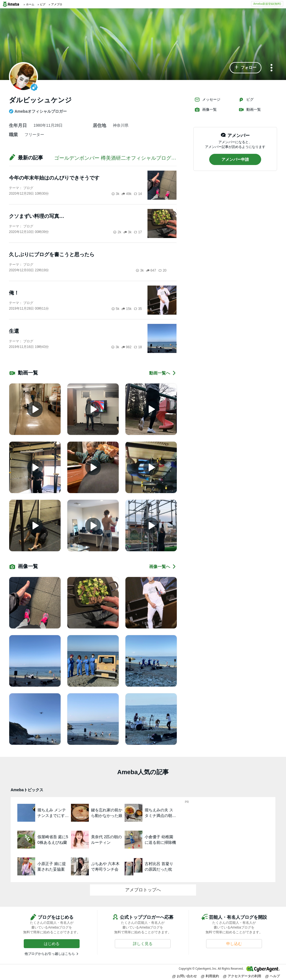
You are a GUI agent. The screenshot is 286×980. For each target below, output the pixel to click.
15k (126, 309)
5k (115, 309)
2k (117, 232)
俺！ (14, 293)
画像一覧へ (163, 566)
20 (162, 270)
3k (115, 194)
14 (138, 194)
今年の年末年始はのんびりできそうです (54, 178)
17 (138, 232)
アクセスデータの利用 (242, 976)
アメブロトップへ (143, 890)
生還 (14, 331)
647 (151, 270)
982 (127, 347)
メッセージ (207, 100)
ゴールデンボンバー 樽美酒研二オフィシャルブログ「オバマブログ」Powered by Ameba (155, 158)
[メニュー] (271, 68)
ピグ (246, 100)
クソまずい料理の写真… (37, 216)
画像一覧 (206, 110)
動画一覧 (250, 110)
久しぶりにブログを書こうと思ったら (52, 255)
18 (138, 347)
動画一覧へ (163, 373)
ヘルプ (273, 976)
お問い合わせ (185, 976)
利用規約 (210, 976)
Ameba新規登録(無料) (267, 4)
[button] (246, 68)
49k (126, 194)
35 (138, 309)
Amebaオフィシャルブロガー (38, 111)
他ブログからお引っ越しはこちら (50, 954)
